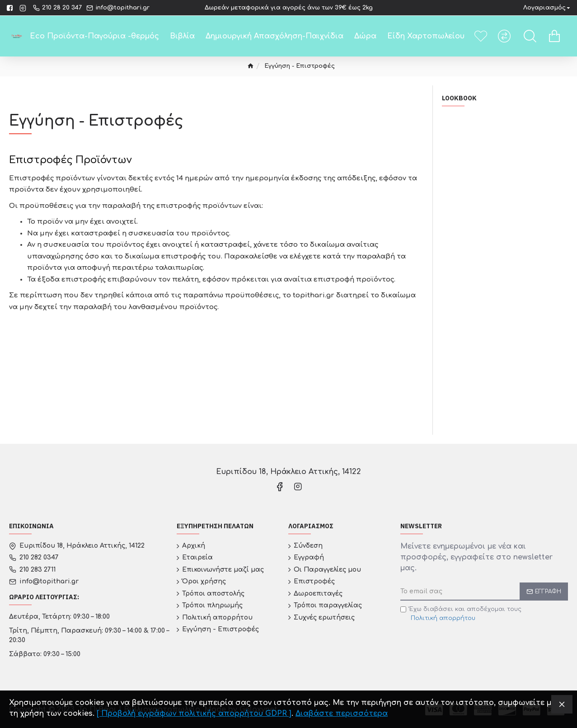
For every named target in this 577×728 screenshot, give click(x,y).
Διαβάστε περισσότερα (342, 714)
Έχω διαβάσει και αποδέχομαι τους (461, 614)
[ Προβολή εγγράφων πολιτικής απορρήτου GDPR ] (194, 714)
